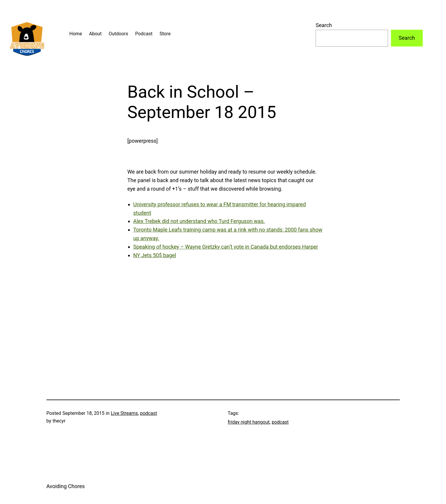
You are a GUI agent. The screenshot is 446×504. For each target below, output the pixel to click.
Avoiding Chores (66, 486)
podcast (149, 413)
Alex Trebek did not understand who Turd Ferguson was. (199, 221)
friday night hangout (249, 422)
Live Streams (124, 413)
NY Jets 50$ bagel (155, 255)
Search (324, 25)
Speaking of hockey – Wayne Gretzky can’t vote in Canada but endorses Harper (226, 247)
